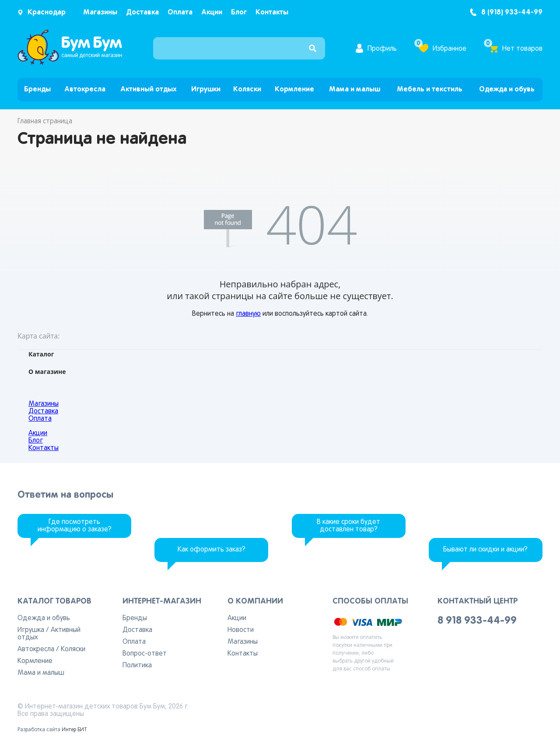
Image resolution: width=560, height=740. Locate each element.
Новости (241, 630)
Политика (137, 666)
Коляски (247, 89)
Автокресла (85, 89)
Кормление (294, 89)
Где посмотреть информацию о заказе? (75, 526)
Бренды (37, 89)
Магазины (100, 12)
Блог (239, 12)
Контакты (272, 12)
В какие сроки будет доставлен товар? (348, 526)
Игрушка (31, 630)
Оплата (180, 12)
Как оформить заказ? (212, 550)
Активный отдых (148, 89)
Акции (212, 12)
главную (248, 314)
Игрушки (206, 89)
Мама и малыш (355, 89)
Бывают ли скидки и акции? (485, 550)
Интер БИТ (74, 730)
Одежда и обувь (507, 89)
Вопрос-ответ (145, 654)
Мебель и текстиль (430, 89)
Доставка (142, 12)
